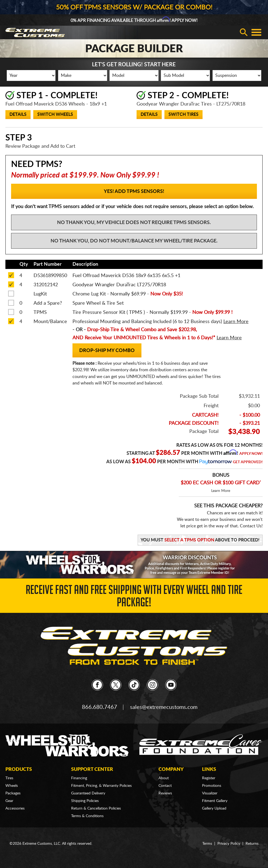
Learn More (221, 491)
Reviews (165, 793)
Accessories (15, 808)
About (164, 778)
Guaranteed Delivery (88, 793)
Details (18, 114)
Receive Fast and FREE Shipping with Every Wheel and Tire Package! (134, 598)
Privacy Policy (229, 844)
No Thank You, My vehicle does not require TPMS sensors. (134, 223)
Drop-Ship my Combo (107, 351)
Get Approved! (248, 462)
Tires (9, 778)
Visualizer (210, 793)
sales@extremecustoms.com (164, 707)
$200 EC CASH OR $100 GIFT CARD (221, 483)
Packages (13, 793)
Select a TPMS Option (189, 540)
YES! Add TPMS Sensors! (134, 192)
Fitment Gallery (215, 801)
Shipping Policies (85, 801)
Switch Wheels (55, 114)
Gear (9, 801)
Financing (79, 778)
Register (209, 778)
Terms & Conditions (87, 816)
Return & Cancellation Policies (96, 808)
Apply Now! (251, 454)
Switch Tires (183, 114)
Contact (165, 786)
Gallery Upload (214, 808)
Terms (207, 844)
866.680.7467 (100, 707)
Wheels (12, 786)
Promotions (212, 786)
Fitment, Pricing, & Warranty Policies (101, 786)
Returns (252, 844)
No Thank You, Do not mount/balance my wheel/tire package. (134, 241)
